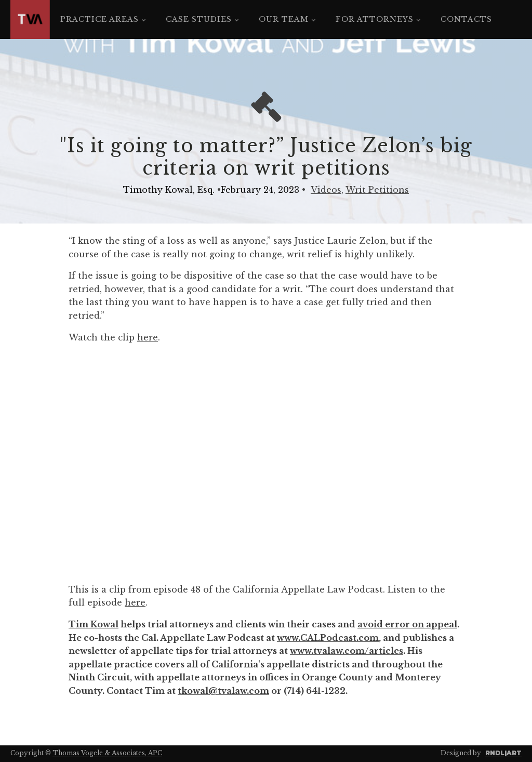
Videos (326, 190)
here (148, 337)
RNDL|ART (503, 753)
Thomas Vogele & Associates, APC (107, 753)
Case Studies (199, 19)
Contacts (466, 19)
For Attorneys (375, 19)
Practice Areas (99, 19)
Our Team (284, 19)
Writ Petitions (377, 190)
